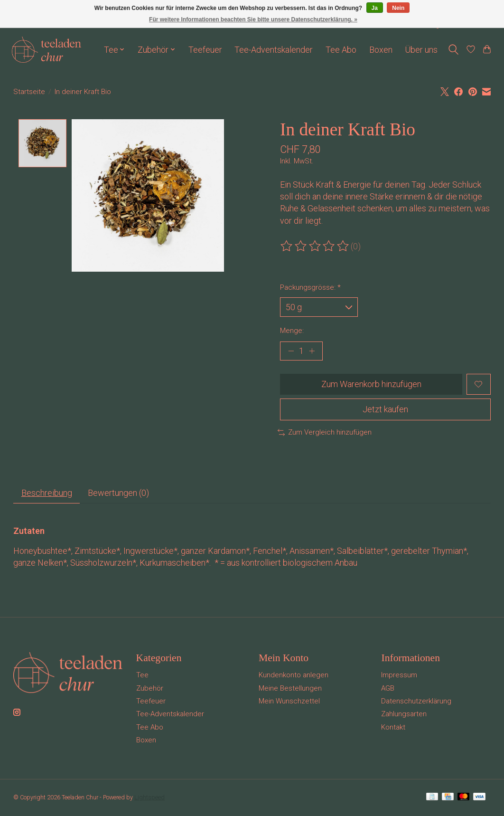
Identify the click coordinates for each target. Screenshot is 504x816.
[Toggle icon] (454, 50)
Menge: (292, 331)
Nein (398, 8)
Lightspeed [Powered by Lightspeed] (149, 798)
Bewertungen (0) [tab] (119, 494)
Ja (375, 8)
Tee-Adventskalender (274, 50)
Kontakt (393, 728)
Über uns (421, 50)
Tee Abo (341, 50)
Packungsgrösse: (310, 287)
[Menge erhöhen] (312, 351)
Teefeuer (205, 50)
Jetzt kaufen (385, 410)
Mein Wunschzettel (289, 702)
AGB (388, 689)
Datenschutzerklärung (416, 702)
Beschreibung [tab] (47, 494)
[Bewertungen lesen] (315, 246)
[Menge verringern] (291, 351)
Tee (142, 676)
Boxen (381, 50)
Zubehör (150, 689)
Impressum (399, 676)
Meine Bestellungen (290, 689)
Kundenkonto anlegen (294, 676)
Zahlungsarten (404, 715)
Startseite (29, 92)
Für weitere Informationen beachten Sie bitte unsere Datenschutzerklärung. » (253, 19)
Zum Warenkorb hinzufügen (371, 384)
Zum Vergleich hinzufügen (325, 433)
